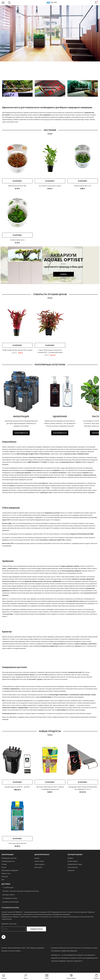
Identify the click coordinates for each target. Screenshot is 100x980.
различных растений (75, 672)
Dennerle (35, 462)
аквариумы (56, 470)
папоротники (6, 708)
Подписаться (40, 929)
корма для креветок (59, 644)
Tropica (44, 462)
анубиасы (14, 708)
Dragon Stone (34, 454)
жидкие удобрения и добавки (70, 566)
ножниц (11, 486)
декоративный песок (68, 462)
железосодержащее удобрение (71, 571)
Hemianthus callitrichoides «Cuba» (83, 695)
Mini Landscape (22, 454)
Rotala (7, 689)
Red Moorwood (83, 454)
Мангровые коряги (71, 454)
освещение (85, 473)
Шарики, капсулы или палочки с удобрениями (47, 581)
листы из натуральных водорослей (46, 646)
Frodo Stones (45, 454)
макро (4, 568)
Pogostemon (15, 689)
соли (29, 601)
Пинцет (48, 488)
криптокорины (62, 710)
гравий (78, 462)
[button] (26, 977)
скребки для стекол (46, 492)
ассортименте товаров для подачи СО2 (52, 540)
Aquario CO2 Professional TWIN (82, 534)
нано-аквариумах (45, 115)
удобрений (28, 581)
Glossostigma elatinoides (59, 695)
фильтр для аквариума (24, 473)
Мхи (3, 701)
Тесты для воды (8, 614)
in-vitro (45, 675)
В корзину (17, 181)
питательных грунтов (35, 457)
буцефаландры (23, 708)
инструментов (43, 483)
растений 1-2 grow (35, 679)
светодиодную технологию (45, 477)
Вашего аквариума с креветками (86, 644)
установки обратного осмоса (75, 601)
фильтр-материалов (59, 473)
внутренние (78, 475)
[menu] (3, 3)
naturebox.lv (55, 967)
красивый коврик (46, 697)
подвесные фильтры (89, 475)
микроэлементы (13, 568)
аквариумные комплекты (34, 470)
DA (30, 462)
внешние (71, 475)
